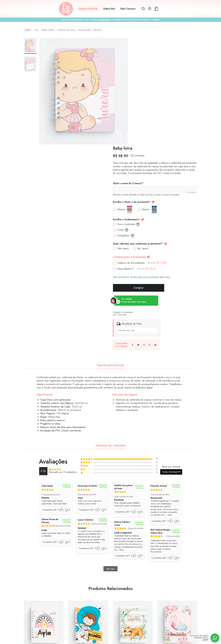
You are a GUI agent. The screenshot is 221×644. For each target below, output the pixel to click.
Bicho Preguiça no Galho (133, 556)
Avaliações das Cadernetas (111, 348)
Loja (37, 30)
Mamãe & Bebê (48, 30)
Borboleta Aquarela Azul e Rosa (177, 557)
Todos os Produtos (48, 614)
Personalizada (84, 30)
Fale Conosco (128, 9)
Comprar (163, 190)
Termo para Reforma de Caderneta (92, 620)
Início (28, 30)
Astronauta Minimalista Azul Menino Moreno (88, 557)
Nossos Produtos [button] (88, 9)
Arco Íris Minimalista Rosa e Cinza (44, 557)
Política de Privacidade (172, 614)
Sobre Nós (109, 9)
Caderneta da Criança (66, 30)
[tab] (111, 268)
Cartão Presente (67, 614)
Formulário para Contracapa (155, 620)
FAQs (104, 614)
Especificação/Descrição (111, 268)
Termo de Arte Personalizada (125, 620)
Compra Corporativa (88, 614)
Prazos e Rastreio (149, 614)
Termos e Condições (62, 620)
